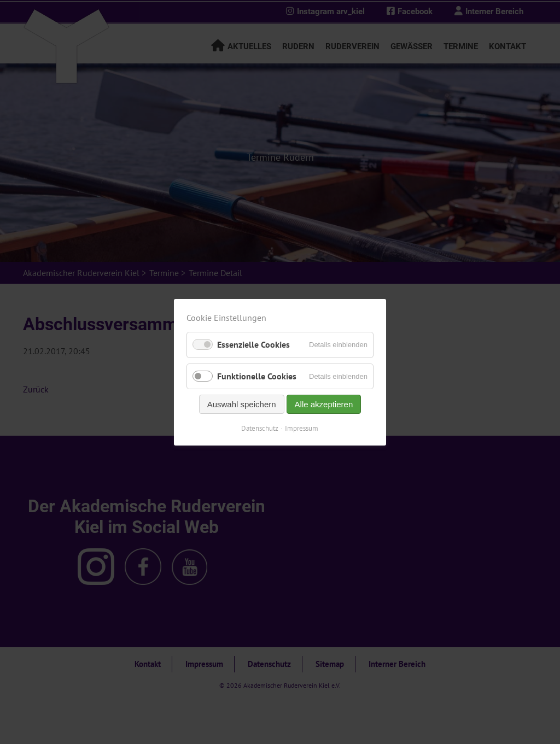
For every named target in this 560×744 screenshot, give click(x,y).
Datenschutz (260, 428)
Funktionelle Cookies (257, 376)
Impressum (302, 428)
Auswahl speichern (242, 404)
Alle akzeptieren (324, 404)
